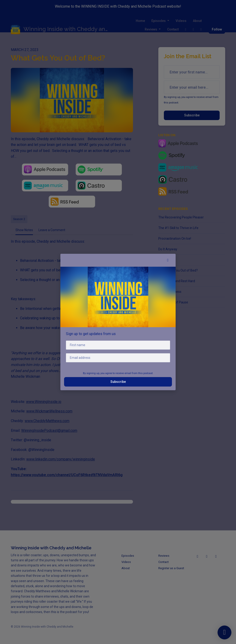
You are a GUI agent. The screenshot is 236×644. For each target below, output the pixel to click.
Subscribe (118, 382)
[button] (168, 260)
